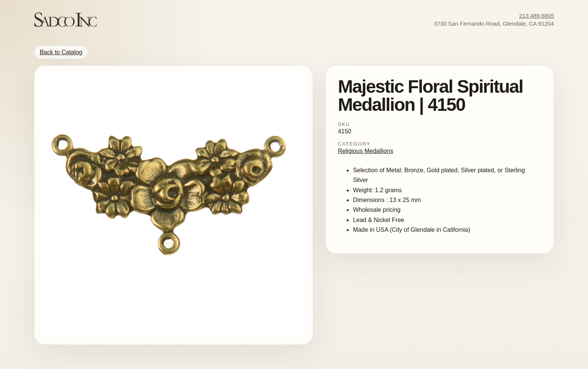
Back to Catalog (61, 52)
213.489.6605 (537, 16)
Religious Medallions (365, 151)
